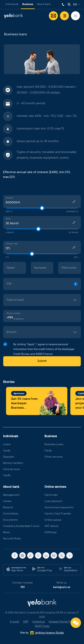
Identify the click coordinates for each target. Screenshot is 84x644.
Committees (11, 514)
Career (7, 501)
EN (75, 5)
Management (11, 495)
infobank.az (39, 622)
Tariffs (7, 476)
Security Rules (12, 539)
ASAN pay (51, 533)
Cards (7, 451)
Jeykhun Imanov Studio (49, 633)
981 (63, 4)
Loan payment (53, 501)
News (6, 533)
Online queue (53, 520)
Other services (54, 457)
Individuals (12, 4)
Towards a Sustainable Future (21, 526)
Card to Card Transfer (58, 514)
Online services (55, 487)
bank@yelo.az (62, 587)
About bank (44, 4)
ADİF (26, 622)
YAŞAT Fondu (42, 626)
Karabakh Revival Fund (61, 622)
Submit (42, 361)
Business (28, 4)
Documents (10, 520)
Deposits (8, 457)
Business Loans (54, 445)
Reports (8, 508)
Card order (51, 495)
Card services (11, 469)
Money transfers (13, 463)
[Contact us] (76, 623)
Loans (7, 445)
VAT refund (51, 526)
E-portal (15, 622)
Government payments (59, 508)
